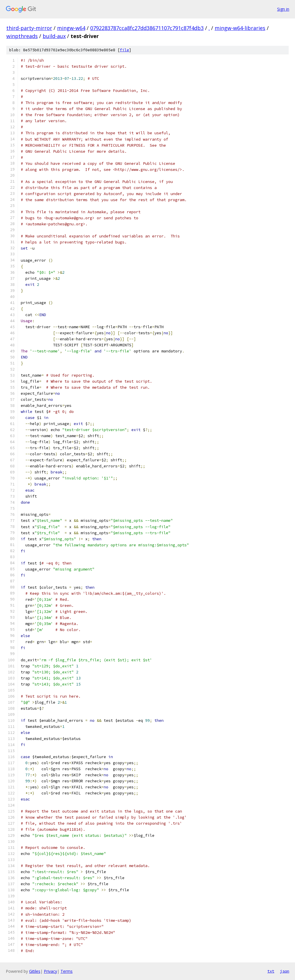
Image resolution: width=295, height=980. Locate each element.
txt (271, 971)
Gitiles (35, 971)
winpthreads (22, 36)
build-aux (54, 36)
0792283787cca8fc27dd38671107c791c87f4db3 (147, 28)
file (124, 50)
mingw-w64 (71, 28)
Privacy (50, 971)
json (285, 971)
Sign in (283, 9)
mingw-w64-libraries (240, 28)
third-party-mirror (29, 28)
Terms (67, 971)
